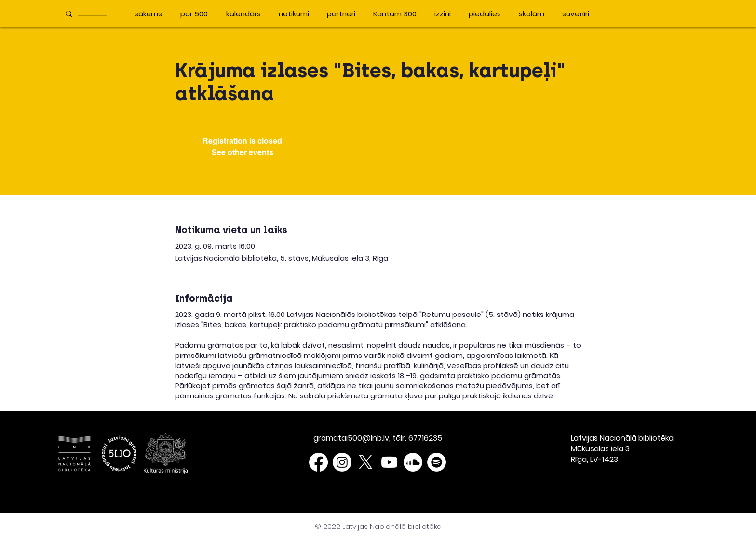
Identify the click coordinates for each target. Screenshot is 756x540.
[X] (366, 462)
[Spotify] (437, 462)
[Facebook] (318, 462)
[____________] (94, 14)
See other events (243, 152)
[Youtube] (389, 462)
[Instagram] (342, 462)
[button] (606, 13)
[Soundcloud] (413, 462)
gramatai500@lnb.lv (351, 438)
